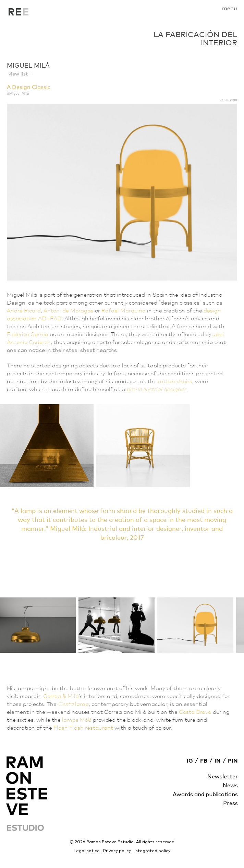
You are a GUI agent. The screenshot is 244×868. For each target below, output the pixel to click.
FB (204, 761)
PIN (233, 761)
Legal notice (87, 851)
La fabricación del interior (19, 14)
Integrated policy (152, 851)
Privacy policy (117, 851)
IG (190, 761)
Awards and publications (205, 795)
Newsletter (223, 777)
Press (230, 803)
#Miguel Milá (18, 93)
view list (18, 74)
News (230, 786)
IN (218, 761)
